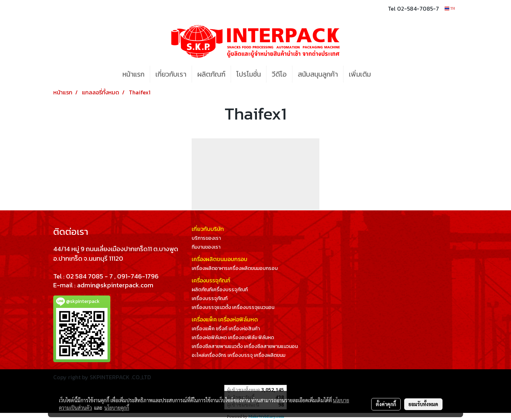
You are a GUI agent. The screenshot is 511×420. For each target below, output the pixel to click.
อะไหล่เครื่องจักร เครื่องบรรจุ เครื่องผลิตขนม (238, 355)
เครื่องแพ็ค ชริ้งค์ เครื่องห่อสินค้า (226, 329)
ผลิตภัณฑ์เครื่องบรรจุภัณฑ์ (220, 290)
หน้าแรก (133, 74)
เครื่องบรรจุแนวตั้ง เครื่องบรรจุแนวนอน (233, 307)
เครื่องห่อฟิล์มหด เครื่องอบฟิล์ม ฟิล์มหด (233, 338)
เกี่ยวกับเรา (171, 74)
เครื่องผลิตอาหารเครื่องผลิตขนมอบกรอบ (235, 268)
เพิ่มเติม (360, 74)
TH (450, 8)
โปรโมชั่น (249, 74)
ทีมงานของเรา (206, 247)
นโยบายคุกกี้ (117, 408)
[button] (387, 74)
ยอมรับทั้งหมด (423, 404)
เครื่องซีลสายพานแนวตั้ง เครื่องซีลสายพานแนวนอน (245, 346)
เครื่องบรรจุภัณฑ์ (210, 299)
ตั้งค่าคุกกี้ (386, 404)
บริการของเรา (206, 238)
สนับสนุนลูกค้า (318, 74)
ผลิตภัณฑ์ (211, 74)
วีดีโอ (279, 74)
